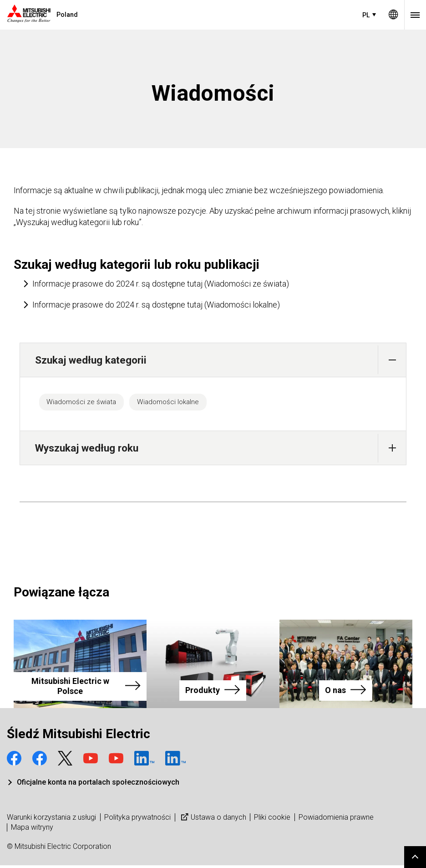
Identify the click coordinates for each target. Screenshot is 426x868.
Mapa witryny (32, 830)
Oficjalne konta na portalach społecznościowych (98, 785)
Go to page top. (415, 857)
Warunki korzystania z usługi (51, 820)
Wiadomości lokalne (185, 403)
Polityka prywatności (137, 820)
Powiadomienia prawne (336, 820)
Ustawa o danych (213, 820)
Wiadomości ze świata (87, 403)
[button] (392, 360)
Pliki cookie (272, 820)
